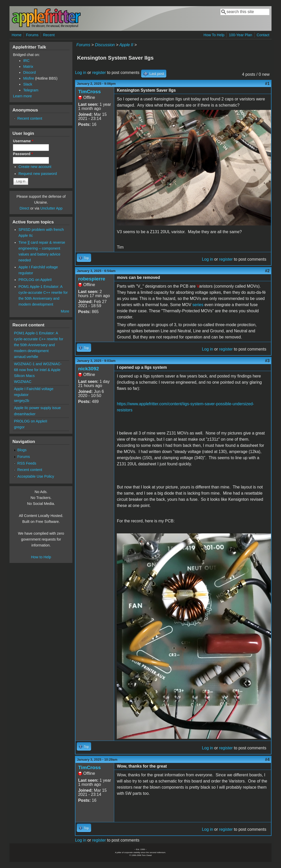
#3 (267, 361)
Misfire (28, 78)
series (198, 305)
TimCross (89, 92)
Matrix (28, 67)
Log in (81, 73)
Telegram (31, 90)
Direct (24, 208)
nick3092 (88, 369)
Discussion (105, 45)
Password (23, 154)
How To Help (214, 35)
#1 (267, 84)
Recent (49, 35)
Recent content (30, 118)
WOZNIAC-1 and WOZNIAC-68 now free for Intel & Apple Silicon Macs (38, 370)
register (99, 73)
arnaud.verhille (26, 357)
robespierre (92, 279)
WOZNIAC (23, 382)
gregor (19, 427)
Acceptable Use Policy (36, 476)
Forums (32, 35)
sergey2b (21, 401)
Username (23, 141)
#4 (267, 759)
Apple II (126, 45)
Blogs (22, 450)
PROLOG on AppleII (35, 280)
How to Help (41, 557)
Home (16, 35)
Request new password (38, 174)
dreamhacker (25, 414)
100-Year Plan (241, 35)
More (65, 311)
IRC (26, 61)
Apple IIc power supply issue (37, 408)
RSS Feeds (27, 463)
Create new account (35, 167)
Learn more (22, 96)
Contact (263, 35)
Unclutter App (51, 208)
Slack (28, 84)
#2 (267, 271)
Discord (29, 72)
